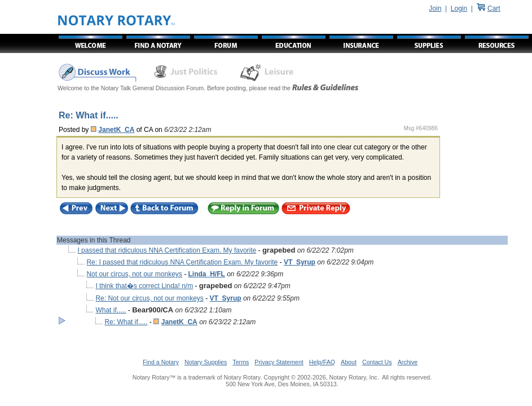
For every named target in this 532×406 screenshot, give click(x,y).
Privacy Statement (279, 362)
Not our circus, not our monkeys (134, 274)
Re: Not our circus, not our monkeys (149, 298)
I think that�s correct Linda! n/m (144, 286)
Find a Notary (161, 362)
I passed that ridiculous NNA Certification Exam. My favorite (167, 250)
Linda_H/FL (207, 274)
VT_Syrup (300, 262)
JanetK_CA (116, 130)
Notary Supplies (206, 362)
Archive (408, 362)
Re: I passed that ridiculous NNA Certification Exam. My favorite (182, 262)
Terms (241, 362)
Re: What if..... (126, 322)
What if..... (111, 310)
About (349, 362)
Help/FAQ (322, 362)
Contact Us (377, 362)
